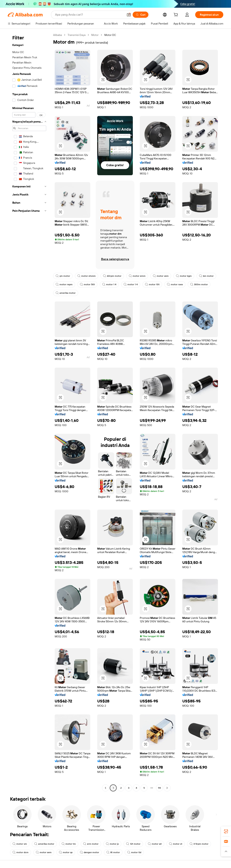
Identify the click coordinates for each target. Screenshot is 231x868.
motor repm (64, 284)
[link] (226, 831)
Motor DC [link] (110, 35)
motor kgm (184, 276)
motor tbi (134, 852)
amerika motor (66, 293)
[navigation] (29, 412)
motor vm (20, 844)
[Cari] (141, 15)
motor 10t (152, 284)
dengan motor (90, 852)
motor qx (66, 852)
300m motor (199, 284)
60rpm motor (112, 276)
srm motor (91, 844)
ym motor (63, 276)
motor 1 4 (109, 284)
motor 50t (87, 284)
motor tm (69, 844)
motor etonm (87, 276)
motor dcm (21, 852)
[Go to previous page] (105, 788)
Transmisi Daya (77, 35)
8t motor (113, 852)
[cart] (177, 15)
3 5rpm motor (199, 844)
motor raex (175, 284)
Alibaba (57, 35)
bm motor (206, 276)
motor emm (137, 276)
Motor (95, 35)
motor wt (155, 844)
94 (159, 788)
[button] (129, 15)
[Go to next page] (167, 788)
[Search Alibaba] (89, 15)
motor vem (161, 276)
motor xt (176, 844)
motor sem (44, 852)
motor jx (112, 844)
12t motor (133, 844)
